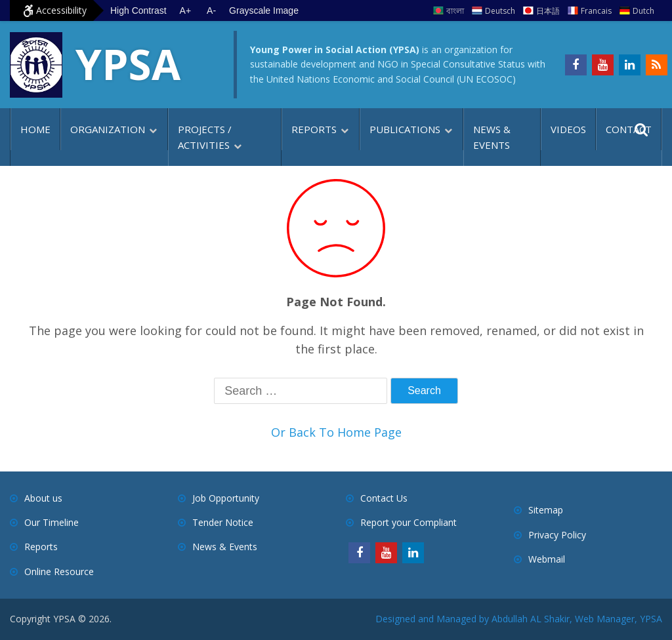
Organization (108, 129)
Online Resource (59, 571)
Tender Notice (223, 522)
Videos (568, 129)
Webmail (547, 559)
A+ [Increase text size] (186, 10)
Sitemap (546, 510)
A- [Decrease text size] (211, 10)
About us (43, 498)
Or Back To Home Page (336, 432)
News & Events (492, 137)
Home (35, 129)
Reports (314, 129)
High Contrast (138, 10)
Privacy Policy (557, 535)
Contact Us (384, 498)
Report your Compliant (409, 522)
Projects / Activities (205, 137)
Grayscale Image (264, 10)
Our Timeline (52, 522)
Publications (405, 129)
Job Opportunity (226, 498)
